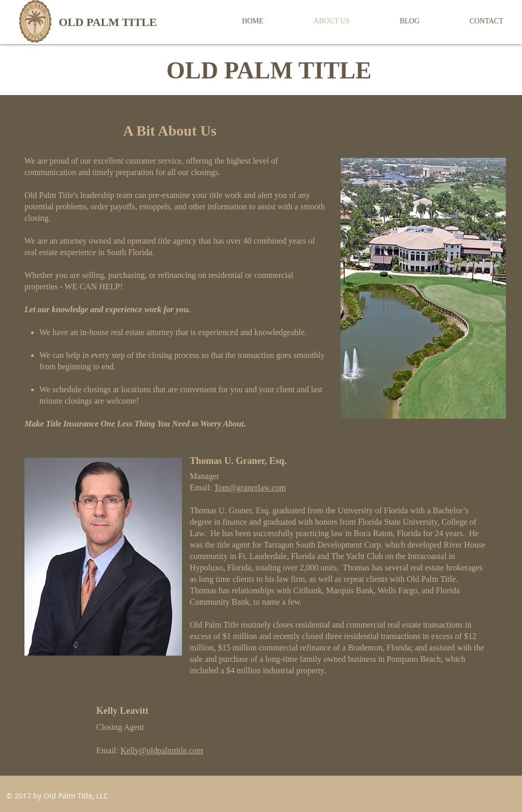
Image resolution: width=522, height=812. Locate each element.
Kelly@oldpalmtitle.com (162, 750)
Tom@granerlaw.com (250, 488)
